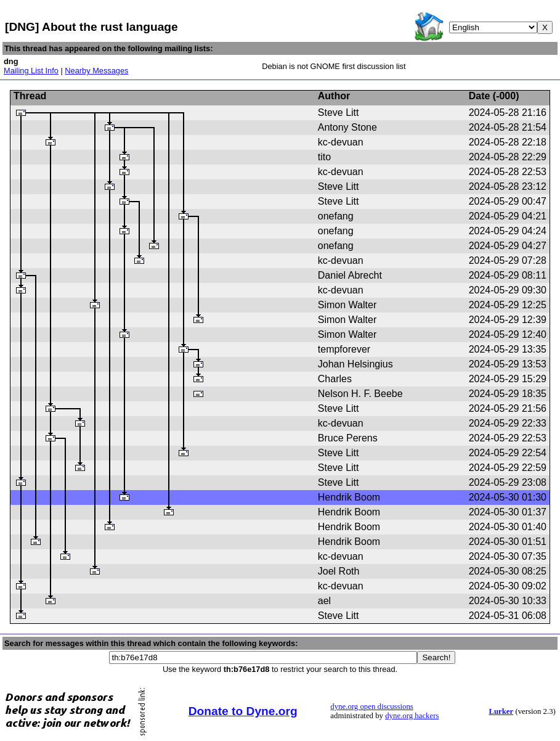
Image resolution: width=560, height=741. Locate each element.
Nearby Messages (96, 71)
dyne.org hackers (412, 716)
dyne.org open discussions (371, 706)
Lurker (501, 711)
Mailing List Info (31, 71)
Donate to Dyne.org (243, 711)
